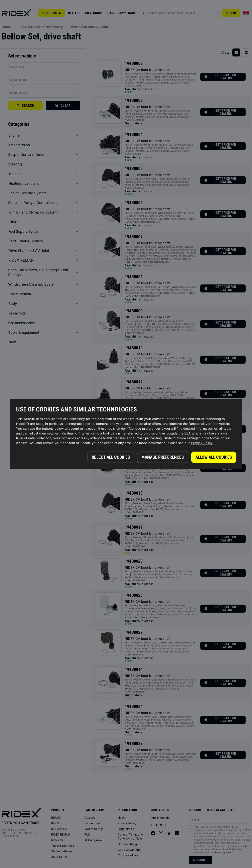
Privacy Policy (202, 443)
